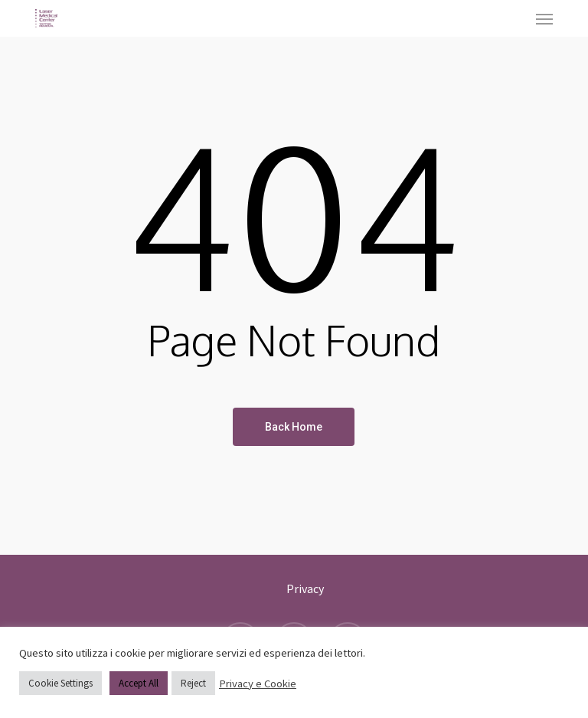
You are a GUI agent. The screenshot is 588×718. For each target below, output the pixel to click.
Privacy (305, 588)
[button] (544, 18)
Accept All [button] (139, 683)
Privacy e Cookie (258, 684)
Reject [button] (193, 683)
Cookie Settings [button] (60, 683)
